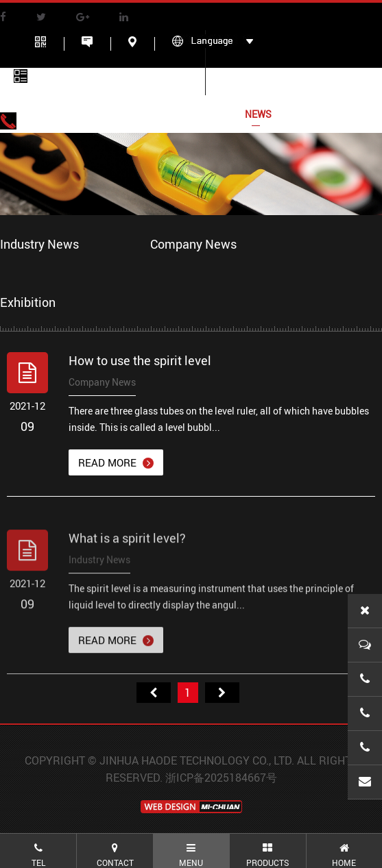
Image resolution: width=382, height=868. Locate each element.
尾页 (222, 693)
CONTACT (327, 114)
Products (186, 114)
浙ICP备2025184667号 (221, 778)
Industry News (39, 244)
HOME (48, 114)
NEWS (258, 114)
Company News (193, 244)
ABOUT (111, 114)
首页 (154, 693)
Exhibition (28, 302)
